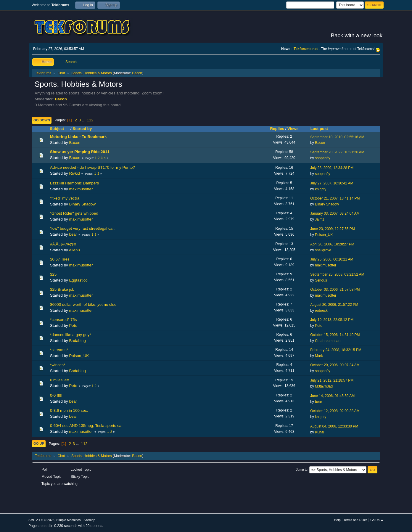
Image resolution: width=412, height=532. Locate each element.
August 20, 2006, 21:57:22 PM (334, 305)
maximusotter (81, 189)
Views (293, 129)
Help (337, 520)
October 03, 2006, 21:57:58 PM (335, 290)
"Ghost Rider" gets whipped (74, 213)
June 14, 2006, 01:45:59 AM (332, 396)
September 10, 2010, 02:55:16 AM (337, 137)
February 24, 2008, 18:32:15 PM (336, 350)
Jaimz (320, 219)
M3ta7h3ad (324, 386)
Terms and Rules (356, 520)
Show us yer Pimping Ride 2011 (80, 152)
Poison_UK (324, 235)
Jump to (302, 470)
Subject (59, 129)
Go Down (42, 120)
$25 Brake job (62, 289)
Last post (319, 129)
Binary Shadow (82, 204)
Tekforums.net (306, 49)
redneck (321, 311)
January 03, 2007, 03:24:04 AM (335, 213)
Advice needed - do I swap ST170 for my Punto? (92, 167)
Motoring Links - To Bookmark (78, 137)
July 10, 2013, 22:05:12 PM (332, 320)
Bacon (137, 73)
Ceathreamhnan (328, 341)
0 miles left (59, 380)
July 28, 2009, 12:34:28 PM (332, 168)
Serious (321, 280)
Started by (82, 129)
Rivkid (74, 173)
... (85, 120)
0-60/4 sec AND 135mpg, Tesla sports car (86, 426)
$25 (53, 274)
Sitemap (89, 520)
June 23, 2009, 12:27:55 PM (333, 229)
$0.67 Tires (60, 259)
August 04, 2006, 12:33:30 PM (334, 426)
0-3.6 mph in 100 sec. (69, 410)
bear (73, 234)
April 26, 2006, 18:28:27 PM (332, 244)
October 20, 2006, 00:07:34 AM (335, 365)
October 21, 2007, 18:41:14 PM (335, 198)
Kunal (320, 432)
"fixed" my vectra (65, 198)
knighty (321, 189)
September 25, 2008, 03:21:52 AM (337, 274)
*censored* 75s (63, 320)
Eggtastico (78, 280)
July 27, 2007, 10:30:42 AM (332, 183)
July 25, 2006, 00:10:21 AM (332, 259)
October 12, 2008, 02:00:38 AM (335, 411)
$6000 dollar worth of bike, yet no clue (83, 304)
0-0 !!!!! (56, 395)
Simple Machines (68, 520)
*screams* (59, 350)
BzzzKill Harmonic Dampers (74, 183)
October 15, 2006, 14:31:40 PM (335, 335)
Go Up (39, 443)
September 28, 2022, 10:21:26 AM (337, 152)
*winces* (58, 365)
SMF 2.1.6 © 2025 (41, 520)
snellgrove (323, 250)
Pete (73, 326)
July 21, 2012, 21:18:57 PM (332, 380)
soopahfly (322, 158)
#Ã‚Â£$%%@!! (63, 244)
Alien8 (74, 250)
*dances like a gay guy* (71, 335)
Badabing (77, 341)
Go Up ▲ (377, 520)
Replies (277, 129)
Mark (319, 356)
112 (90, 120)
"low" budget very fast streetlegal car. (82, 228)
